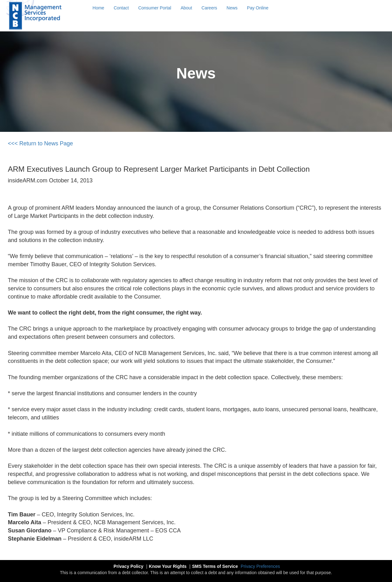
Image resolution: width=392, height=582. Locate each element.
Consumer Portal (155, 8)
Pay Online (258, 8)
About (186, 8)
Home (98, 8)
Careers (209, 8)
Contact (121, 8)
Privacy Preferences (260, 566)
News (232, 8)
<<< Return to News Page (40, 143)
